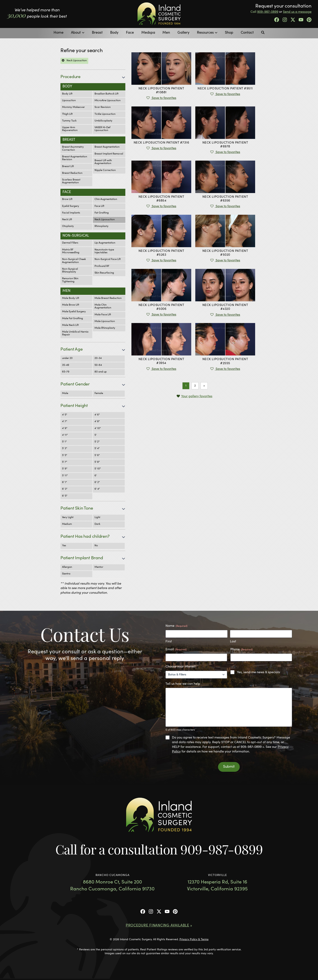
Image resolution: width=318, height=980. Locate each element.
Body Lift (67, 94)
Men (166, 33)
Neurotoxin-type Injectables (104, 251)
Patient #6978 (225, 145)
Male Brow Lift (71, 305)
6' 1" (64, 482)
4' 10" (98, 429)
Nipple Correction (105, 170)
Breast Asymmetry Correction (73, 149)
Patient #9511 (225, 89)
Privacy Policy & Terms (194, 940)
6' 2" (97, 482)
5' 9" (65, 469)
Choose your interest (180, 667)
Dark (97, 524)
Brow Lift (67, 199)
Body (114, 33)
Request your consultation (283, 6)
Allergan (67, 567)
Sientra (66, 574)
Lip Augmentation (105, 243)
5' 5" (65, 456)
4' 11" (65, 435)
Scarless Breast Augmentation (71, 181)
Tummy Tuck (69, 121)
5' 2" (97, 442)
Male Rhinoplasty (105, 328)
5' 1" (64, 442)
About (76, 33)
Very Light (68, 518)
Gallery (183, 33)
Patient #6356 (225, 199)
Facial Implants (71, 213)
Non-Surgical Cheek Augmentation (74, 261)
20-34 (98, 358)
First (169, 642)
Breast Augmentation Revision (75, 158)
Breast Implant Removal (109, 154)
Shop (229, 33)
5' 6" (97, 456)
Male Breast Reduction (108, 298)
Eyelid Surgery (71, 206)
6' (96, 476)
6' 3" (65, 489)
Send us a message (297, 12)
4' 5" (65, 415)
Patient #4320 (225, 307)
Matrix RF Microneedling (71, 251)
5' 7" (65, 462)
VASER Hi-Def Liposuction (102, 129)
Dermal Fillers (70, 243)
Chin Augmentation (106, 199)
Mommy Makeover (73, 107)
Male (65, 393)
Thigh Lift (67, 114)
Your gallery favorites (197, 396)
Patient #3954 (161, 361)
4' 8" (97, 422)
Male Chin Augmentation (103, 306)
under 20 (67, 358)
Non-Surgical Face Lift (108, 259)
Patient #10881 (161, 91)
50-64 (98, 365)
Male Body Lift (71, 298)
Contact (247, 33)
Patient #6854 (161, 199)
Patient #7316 (161, 143)
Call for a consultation (159, 849)
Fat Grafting (102, 213)
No (96, 546)
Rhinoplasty (102, 226)
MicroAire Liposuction (107, 101)
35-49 (66, 365)
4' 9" (65, 429)
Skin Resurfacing (104, 273)
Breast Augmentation (107, 147)
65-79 (66, 372)
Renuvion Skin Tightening (70, 280)
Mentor (99, 567)
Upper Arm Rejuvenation (70, 129)
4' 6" (97, 415)
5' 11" (65, 476)
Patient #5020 (225, 253)
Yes (64, 546)
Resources (205, 33)
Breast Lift (68, 167)
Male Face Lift (103, 315)
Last (233, 642)
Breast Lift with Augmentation (103, 162)
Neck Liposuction (105, 220)
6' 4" (97, 489)
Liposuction (69, 101)
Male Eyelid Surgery (74, 312)
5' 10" (98, 469)
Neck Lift (67, 220)
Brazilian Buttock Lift (106, 94)
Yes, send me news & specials (258, 672)
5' (96, 435)
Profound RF (102, 266)
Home (59, 33)
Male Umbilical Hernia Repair (75, 333)
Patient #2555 (225, 361)
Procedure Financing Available (157, 926)
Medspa (148, 33)
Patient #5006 (161, 307)
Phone (242, 650)
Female (99, 393)
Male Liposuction (105, 321)
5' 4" (97, 449)
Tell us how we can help (183, 684)
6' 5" (65, 496)
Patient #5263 (161, 253)
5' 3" (65, 449)
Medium (67, 524)
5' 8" (97, 462)
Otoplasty (68, 226)
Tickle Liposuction (105, 114)
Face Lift (99, 206)
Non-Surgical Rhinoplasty (70, 271)
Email (176, 650)
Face (130, 33)
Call (264, 12)
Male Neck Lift (70, 325)
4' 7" (65, 422)
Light (97, 518)
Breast (97, 33)
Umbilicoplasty (103, 121)
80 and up (101, 372)
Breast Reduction (72, 173)
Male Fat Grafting (73, 319)
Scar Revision (103, 107)
